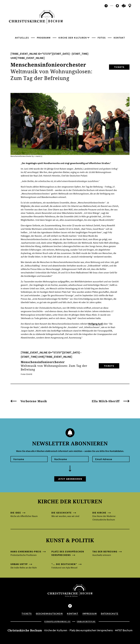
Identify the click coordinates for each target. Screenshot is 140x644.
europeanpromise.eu (58, 621)
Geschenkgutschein (49, 614)
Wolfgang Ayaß (96, 324)
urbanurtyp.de (86, 621)
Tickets (119, 67)
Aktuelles (22, 38)
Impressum (90, 614)
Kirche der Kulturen (73, 38)
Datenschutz (110, 614)
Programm (44, 38)
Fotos (102, 38)
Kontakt (119, 38)
